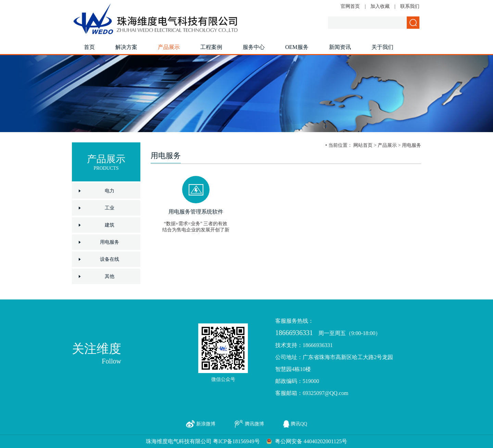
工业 (110, 208)
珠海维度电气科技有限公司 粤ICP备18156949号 (203, 441)
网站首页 (363, 145)
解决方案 (126, 47)
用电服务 (110, 242)
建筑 (110, 225)
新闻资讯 (340, 47)
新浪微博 (206, 424)
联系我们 (410, 6)
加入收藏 (380, 6)
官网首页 (350, 6)
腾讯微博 (254, 424)
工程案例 (211, 47)
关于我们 (382, 47)
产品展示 (169, 47)
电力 (110, 191)
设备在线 (110, 259)
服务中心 (254, 47)
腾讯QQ (299, 424)
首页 (89, 47)
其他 (110, 276)
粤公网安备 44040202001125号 (311, 441)
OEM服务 (297, 47)
